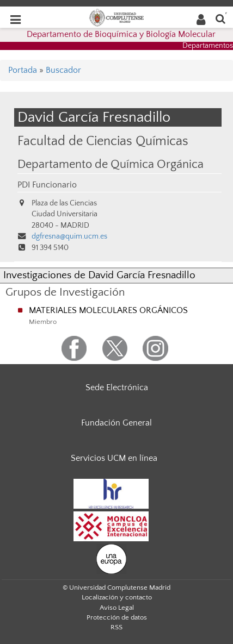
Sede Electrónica (117, 387)
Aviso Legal (117, 608)
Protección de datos (117, 617)
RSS (116, 627)
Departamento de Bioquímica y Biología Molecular (121, 34)
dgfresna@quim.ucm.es (69, 236)
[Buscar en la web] (220, 18)
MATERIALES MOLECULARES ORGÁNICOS (108, 310)
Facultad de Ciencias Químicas (103, 141)
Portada (23, 70)
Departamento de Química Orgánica (111, 165)
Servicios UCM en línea (114, 458)
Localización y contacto (117, 597)
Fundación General (116, 423)
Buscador (63, 70)
